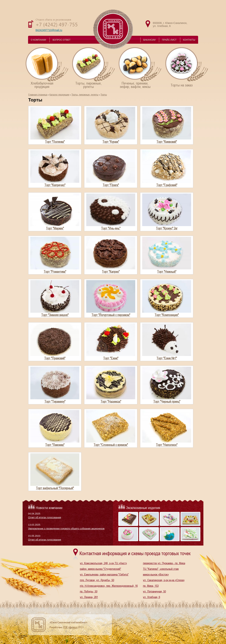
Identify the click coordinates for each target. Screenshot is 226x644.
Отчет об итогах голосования (45, 517)
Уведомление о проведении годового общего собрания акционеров (66, 529)
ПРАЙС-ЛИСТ (169, 40)
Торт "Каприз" (111, 272)
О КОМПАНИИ (39, 40)
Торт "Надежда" (111, 401)
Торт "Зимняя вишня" (55, 315)
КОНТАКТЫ (189, 40)
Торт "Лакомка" (55, 445)
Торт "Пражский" (55, 358)
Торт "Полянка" (55, 142)
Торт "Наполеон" (167, 445)
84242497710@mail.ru (49, 30)
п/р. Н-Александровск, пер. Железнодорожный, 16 (109, 586)
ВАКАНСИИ (149, 40)
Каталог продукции (59, 95)
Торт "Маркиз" (55, 228)
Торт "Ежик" (111, 358)
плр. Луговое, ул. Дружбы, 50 (97, 580)
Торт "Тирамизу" (55, 401)
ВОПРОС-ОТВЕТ (61, 40)
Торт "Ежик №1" (167, 358)
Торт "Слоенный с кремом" (111, 445)
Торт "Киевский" (167, 142)
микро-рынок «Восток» (156, 574)
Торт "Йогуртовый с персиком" (111, 315)
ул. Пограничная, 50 (154, 591)
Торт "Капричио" (55, 185)
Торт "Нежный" (167, 272)
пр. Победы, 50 (89, 591)
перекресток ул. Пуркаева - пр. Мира (164, 563)
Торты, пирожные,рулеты (94, 68)
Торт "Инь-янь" (111, 228)
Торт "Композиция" (167, 315)
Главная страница (38, 95)
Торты (104, 95)
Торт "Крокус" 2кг (167, 228)
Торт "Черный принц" (167, 401)
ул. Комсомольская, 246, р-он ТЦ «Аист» (103, 563)
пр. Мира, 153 (151, 586)
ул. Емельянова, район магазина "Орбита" (104, 574)
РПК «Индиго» (70, 627)
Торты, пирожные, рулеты (85, 95)
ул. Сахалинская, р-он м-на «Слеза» (164, 580)
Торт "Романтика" (55, 272)
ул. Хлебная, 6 (152, 597)
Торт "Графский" (167, 185)
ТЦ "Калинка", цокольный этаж (161, 569)
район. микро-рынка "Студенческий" (100, 569)
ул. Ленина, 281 (89, 597)
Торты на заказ (187, 67)
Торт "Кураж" (111, 142)
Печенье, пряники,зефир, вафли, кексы (140, 68)
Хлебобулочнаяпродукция (47, 68)
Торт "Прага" (111, 185)
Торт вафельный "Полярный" (55, 488)
